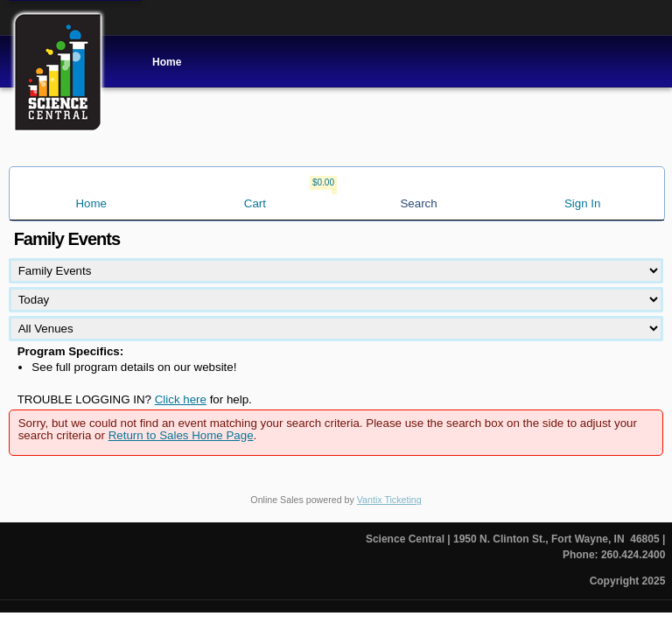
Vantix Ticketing (389, 500)
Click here (181, 399)
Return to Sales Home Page (181, 435)
